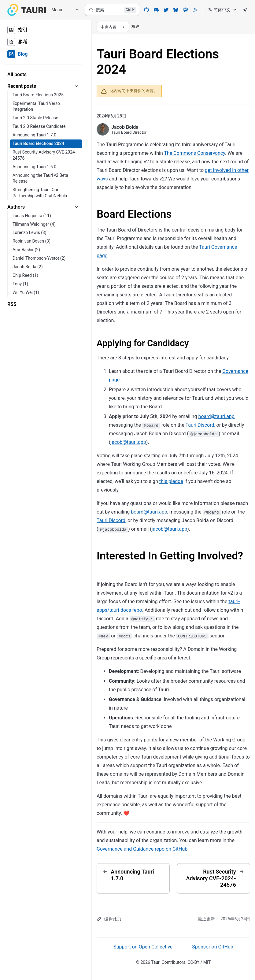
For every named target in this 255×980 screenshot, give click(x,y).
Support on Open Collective (143, 947)
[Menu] (63, 10)
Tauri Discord (200, 425)
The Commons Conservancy (194, 153)
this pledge (171, 481)
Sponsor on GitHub (212, 947)
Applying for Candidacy (143, 343)
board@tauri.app (216, 416)
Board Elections (134, 214)
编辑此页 (109, 919)
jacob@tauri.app (128, 442)
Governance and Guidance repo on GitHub (142, 849)
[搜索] (112, 10)
